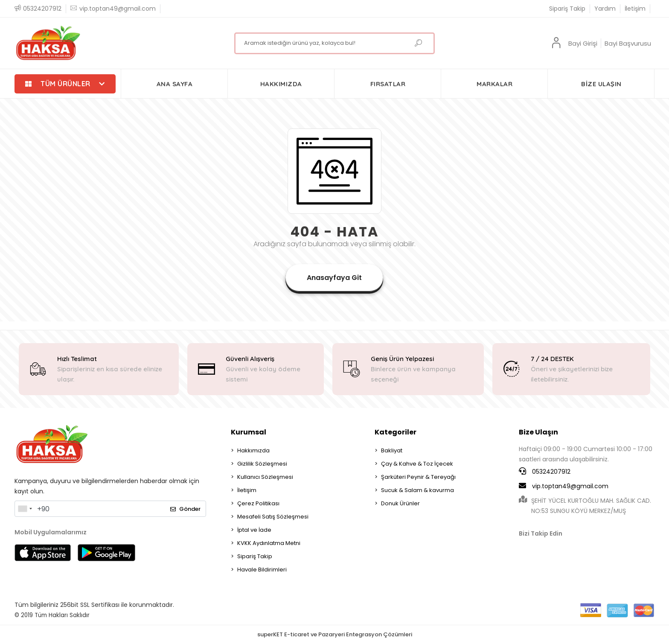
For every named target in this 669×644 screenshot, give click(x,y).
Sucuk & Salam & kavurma (417, 490)
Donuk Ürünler (400, 503)
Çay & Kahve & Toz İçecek (417, 464)
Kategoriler (396, 432)
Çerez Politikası (258, 503)
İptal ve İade (254, 530)
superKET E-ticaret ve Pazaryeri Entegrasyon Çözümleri (335, 634)
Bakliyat (392, 450)
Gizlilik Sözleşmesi (262, 464)
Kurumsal (249, 432)
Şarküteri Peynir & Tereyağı (418, 477)
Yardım (605, 9)
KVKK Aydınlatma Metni (269, 543)
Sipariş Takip (567, 9)
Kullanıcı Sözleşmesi (265, 477)
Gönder (185, 509)
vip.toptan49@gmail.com (564, 486)
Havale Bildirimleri (262, 570)
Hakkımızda (253, 450)
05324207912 (545, 472)
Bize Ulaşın (538, 432)
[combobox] (25, 509)
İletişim (635, 9)
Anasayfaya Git (334, 278)
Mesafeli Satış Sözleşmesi (273, 517)
